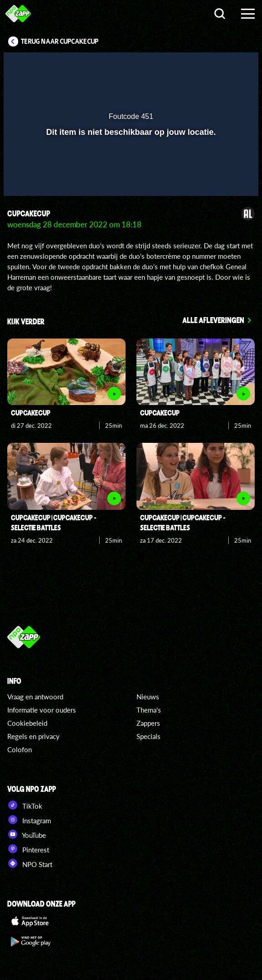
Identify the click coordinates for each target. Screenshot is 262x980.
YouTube (27, 834)
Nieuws (148, 697)
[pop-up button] (210, 65)
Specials (149, 736)
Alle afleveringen (213, 320)
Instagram (29, 820)
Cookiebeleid (27, 723)
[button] (228, 65)
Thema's (149, 710)
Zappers (148, 723)
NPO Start (30, 863)
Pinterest (28, 849)
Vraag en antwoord (35, 697)
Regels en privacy (33, 736)
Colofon (20, 749)
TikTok (25, 805)
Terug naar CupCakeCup (60, 41)
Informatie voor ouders (42, 710)
